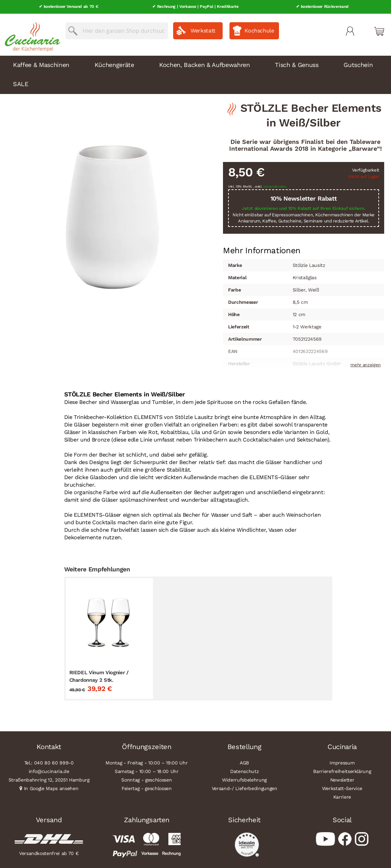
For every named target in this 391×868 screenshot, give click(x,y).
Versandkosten (275, 185)
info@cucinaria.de (49, 770)
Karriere (342, 796)
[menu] (195, 74)
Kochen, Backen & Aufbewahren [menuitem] (204, 64)
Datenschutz (244, 770)
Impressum (342, 762)
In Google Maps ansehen (51, 787)
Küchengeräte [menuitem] (114, 64)
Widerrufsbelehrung (244, 779)
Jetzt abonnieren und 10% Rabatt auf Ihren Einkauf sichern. (304, 208)
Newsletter (342, 779)
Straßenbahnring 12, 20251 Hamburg (49, 779)
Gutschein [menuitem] (358, 64)
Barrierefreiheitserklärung (342, 770)
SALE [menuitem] (21, 83)
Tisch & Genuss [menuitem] (297, 64)
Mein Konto (350, 30)
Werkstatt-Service (342, 787)
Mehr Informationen (262, 249)
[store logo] (31, 34)
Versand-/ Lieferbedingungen (245, 787)
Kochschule (259, 30)
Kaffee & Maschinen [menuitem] (41, 64)
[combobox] (117, 30)
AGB (244, 762)
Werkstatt (203, 30)
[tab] (262, 249)
